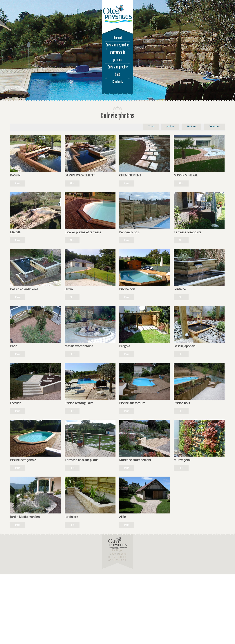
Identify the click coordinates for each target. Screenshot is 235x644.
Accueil (118, 38)
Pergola (125, 346)
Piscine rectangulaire (79, 403)
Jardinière (71, 517)
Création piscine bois (118, 71)
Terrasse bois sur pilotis (81, 460)
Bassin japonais (185, 346)
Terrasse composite (187, 232)
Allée (122, 517)
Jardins (170, 126)
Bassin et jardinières (24, 289)
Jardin (69, 289)
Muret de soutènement (135, 460)
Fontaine (180, 289)
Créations (214, 126)
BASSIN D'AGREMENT (80, 175)
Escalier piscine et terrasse (83, 232)
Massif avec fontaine (79, 346)
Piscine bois (127, 289)
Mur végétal (182, 460)
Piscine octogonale (23, 460)
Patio (14, 346)
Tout (151, 126)
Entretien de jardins (118, 56)
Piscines (191, 126)
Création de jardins (117, 45)
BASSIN (15, 175)
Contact (117, 82)
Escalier (15, 403)
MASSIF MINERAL (186, 175)
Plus (18, 183)
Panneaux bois (129, 232)
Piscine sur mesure (132, 403)
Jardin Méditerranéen (25, 517)
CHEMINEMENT (130, 175)
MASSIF (15, 232)
